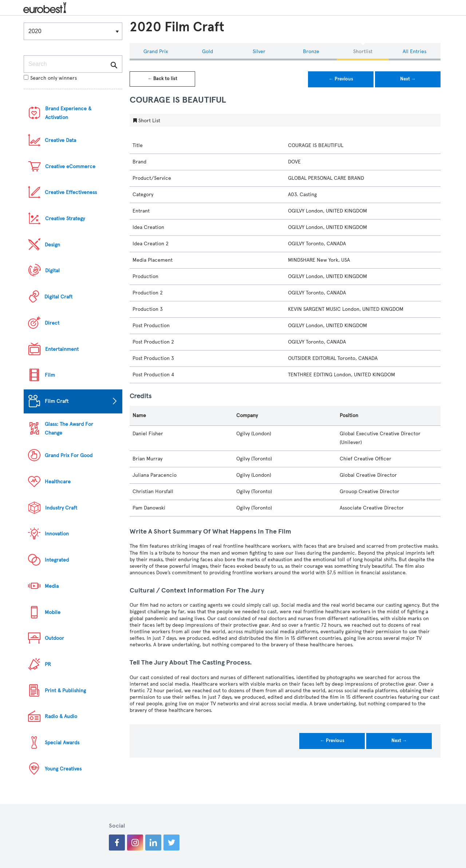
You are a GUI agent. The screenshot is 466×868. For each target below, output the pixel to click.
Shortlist (363, 51)
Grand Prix (156, 51)
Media (52, 586)
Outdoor (54, 638)
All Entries (414, 51)
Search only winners (50, 78)
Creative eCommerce (70, 167)
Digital (52, 271)
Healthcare (58, 482)
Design (52, 245)
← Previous (341, 79)
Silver (259, 51)
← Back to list (162, 79)
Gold (208, 51)
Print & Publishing (65, 691)
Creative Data (60, 140)
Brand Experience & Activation (68, 113)
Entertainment (62, 349)
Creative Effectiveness (71, 192)
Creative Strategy (65, 219)
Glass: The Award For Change (69, 429)
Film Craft (57, 401)
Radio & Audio (61, 716)
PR (48, 664)
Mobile (53, 612)
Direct (52, 323)
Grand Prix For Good (69, 455)
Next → (408, 79)
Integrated (57, 560)
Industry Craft (61, 508)
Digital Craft (58, 297)
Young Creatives (63, 769)
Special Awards (62, 743)
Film (50, 375)
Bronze (311, 51)
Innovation (57, 534)
